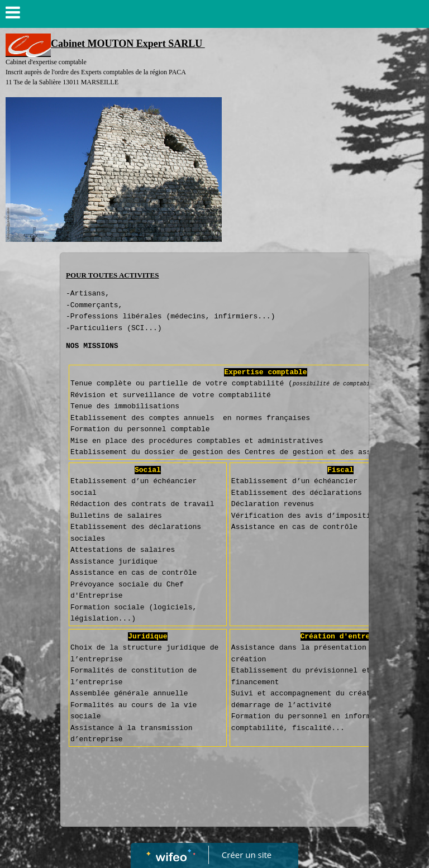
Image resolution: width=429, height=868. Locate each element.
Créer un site (247, 855)
